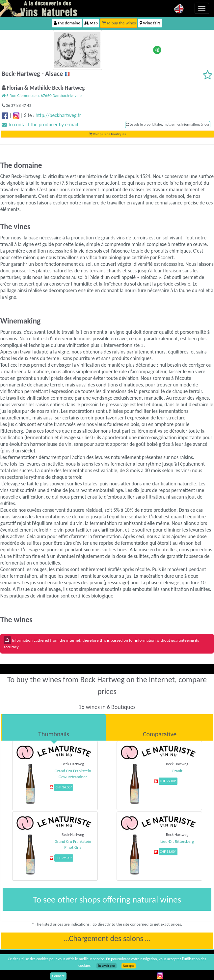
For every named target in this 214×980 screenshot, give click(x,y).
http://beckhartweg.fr (58, 115)
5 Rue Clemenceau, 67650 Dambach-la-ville (42, 95)
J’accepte (129, 966)
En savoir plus (107, 966)
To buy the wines (119, 23)
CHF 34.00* (64, 787)
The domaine (67, 23)
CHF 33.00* (168, 852)
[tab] (54, 727)
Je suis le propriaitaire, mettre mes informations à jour (168, 124)
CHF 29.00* (168, 781)
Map (91, 23)
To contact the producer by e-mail (40, 124)
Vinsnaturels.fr (41, 8)
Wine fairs (150, 23)
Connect (58, 976)
